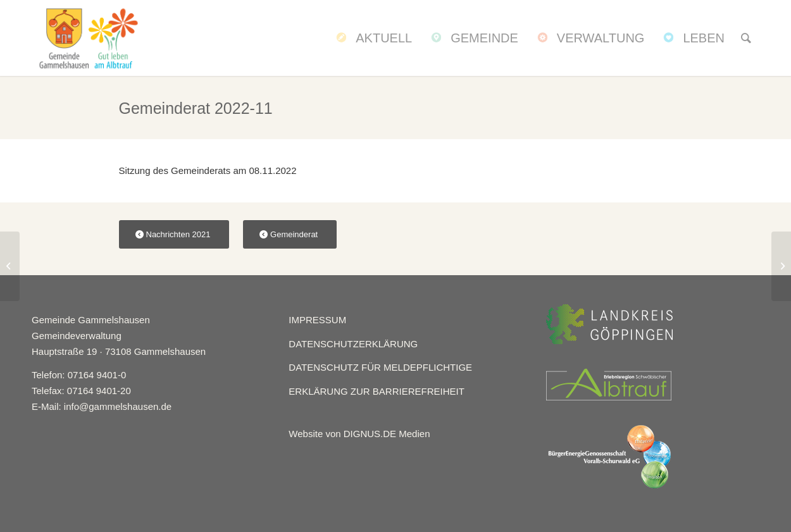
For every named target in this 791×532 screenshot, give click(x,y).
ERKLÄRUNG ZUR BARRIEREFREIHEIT (377, 391)
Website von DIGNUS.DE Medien (359, 434)
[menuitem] (373, 38)
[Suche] (746, 38)
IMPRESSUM (317, 320)
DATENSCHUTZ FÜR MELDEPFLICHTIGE (380, 367)
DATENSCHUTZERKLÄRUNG (353, 344)
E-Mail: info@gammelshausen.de (102, 406)
